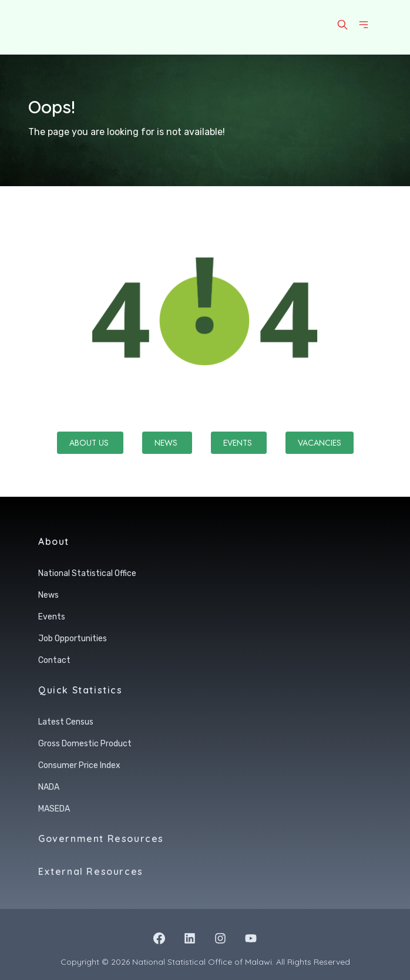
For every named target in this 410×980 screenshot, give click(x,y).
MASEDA (54, 809)
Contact (54, 660)
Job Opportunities (73, 639)
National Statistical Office (87, 573)
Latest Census (66, 722)
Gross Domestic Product (85, 744)
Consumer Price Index (79, 765)
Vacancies (320, 443)
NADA (49, 787)
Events (239, 443)
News (167, 443)
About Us (90, 443)
